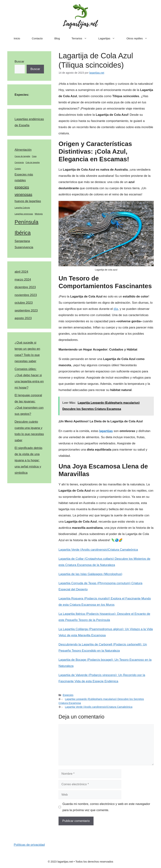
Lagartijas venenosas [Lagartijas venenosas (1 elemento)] (24, 214)
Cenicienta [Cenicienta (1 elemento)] (19, 162)
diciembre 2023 (25, 287)
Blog (57, 38)
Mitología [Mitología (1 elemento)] (39, 214)
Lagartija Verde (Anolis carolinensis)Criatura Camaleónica (98, 550)
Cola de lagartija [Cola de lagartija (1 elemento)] (33, 162)
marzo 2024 (23, 280)
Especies (68, 695)
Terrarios (82, 38)
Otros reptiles (140, 38)
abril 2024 (21, 272)
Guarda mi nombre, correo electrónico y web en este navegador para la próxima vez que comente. (106, 807)
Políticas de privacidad (29, 845)
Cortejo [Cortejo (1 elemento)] (18, 169)
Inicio (17, 38)
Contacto (37, 38)
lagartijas (106, 431)
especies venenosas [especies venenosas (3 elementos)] (23, 191)
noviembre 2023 (26, 295)
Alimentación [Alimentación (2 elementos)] (23, 150)
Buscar (19, 62)
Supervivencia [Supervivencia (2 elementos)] (24, 247)
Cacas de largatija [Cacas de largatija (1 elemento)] (22, 156)
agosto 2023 (23, 318)
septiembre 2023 (26, 311)
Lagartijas (110, 38)
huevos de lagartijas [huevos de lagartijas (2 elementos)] (28, 201)
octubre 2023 (24, 303)
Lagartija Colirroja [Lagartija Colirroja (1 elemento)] (22, 208)
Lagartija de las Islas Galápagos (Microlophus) (90, 574)
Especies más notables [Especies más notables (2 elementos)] (24, 177)
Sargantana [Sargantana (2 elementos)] (22, 241)
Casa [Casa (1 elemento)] (34, 156)
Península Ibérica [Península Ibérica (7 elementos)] (26, 227)
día (116, 309)
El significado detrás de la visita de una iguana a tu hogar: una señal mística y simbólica (28, 460)
